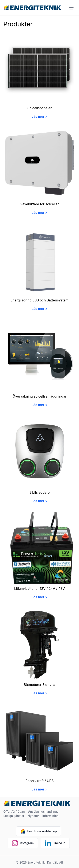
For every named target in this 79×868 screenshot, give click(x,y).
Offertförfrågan (14, 811)
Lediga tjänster (14, 816)
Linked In (55, 843)
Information (50, 816)
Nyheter (33, 816)
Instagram (23, 843)
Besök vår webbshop (39, 831)
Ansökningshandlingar (44, 811)
